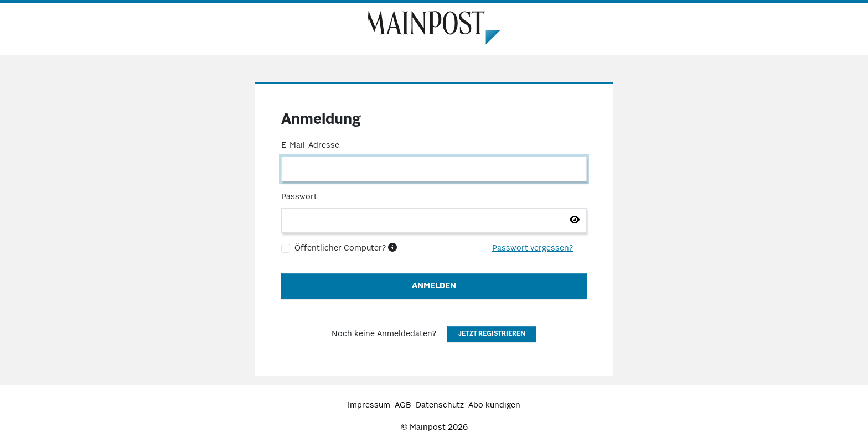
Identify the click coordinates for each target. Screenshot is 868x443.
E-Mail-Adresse (310, 145)
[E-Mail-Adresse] (434, 169)
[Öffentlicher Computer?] (286, 248)
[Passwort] (434, 220)
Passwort (299, 197)
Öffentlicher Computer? (346, 248)
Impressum (369, 405)
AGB (403, 405)
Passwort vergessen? (533, 248)
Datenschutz (440, 405)
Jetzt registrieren (492, 334)
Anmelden (434, 286)
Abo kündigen (494, 405)
